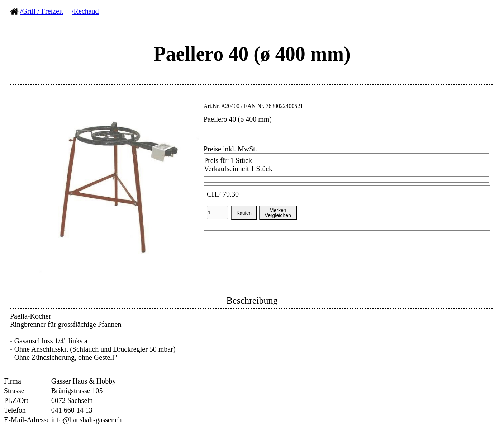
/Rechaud (85, 11)
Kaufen (244, 213)
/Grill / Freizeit (42, 11)
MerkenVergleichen (278, 213)
